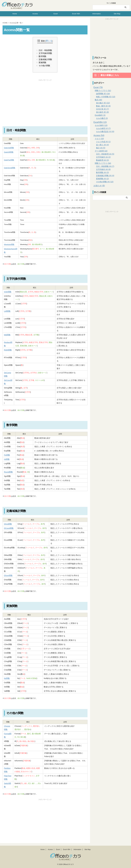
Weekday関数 (9, 244)
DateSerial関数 (10, 168)
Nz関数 (7, 678)
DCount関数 (9, 528)
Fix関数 (7, 455)
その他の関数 (44, 65)
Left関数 (7, 311)
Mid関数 (7, 335)
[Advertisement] (45, 99)
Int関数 (7, 459)
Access (35, 14)
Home (15, 14)
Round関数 (8, 472)
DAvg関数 (8, 524)
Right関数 (8, 350)
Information (97, 14)
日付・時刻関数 (45, 50)
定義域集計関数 (45, 59)
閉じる (49, 41)
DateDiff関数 (9, 152)
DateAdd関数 (9, 148)
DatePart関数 (9, 160)
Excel (56, 14)
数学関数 (42, 56)
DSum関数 (8, 575)
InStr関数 (8, 292)
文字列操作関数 (45, 53)
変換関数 (42, 62)
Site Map (117, 14)
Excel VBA (76, 14)
